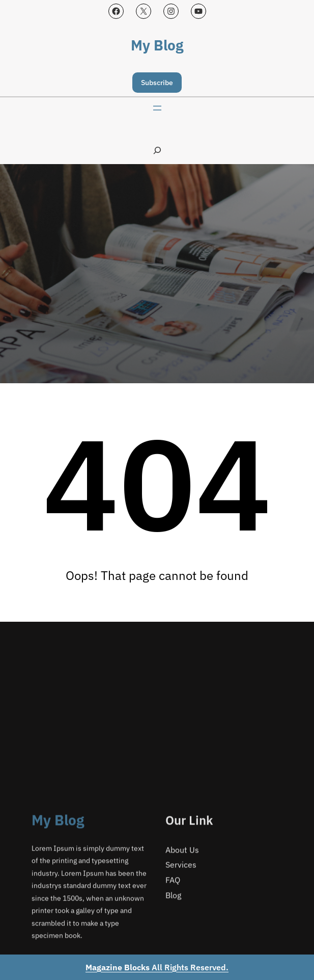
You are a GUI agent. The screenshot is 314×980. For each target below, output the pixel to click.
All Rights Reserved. (157, 967)
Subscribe (157, 83)
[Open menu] (157, 108)
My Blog (157, 45)
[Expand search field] (157, 150)
